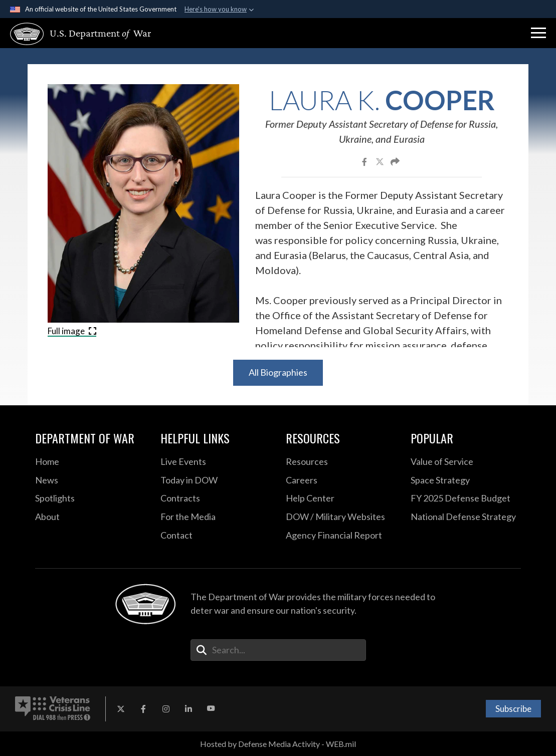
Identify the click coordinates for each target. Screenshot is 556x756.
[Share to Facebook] (365, 161)
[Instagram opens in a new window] (166, 709)
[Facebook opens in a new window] (143, 709)
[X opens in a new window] (121, 709)
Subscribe (513, 709)
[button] (538, 33)
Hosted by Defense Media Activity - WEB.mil (278, 744)
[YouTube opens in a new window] (211, 709)
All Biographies (278, 372)
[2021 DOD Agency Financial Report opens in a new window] (341, 536)
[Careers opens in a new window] (341, 480)
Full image (72, 331)
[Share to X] (381, 161)
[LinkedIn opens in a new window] (189, 709)
